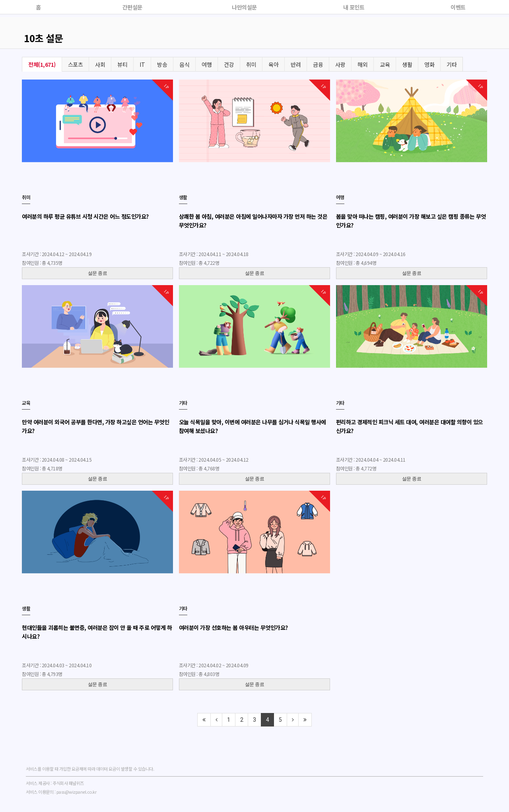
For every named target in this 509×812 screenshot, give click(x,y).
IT (142, 64)
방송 (162, 64)
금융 (318, 64)
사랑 (340, 64)
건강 (229, 64)
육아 (273, 64)
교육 (385, 64)
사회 (100, 64)
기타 (452, 64)
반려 (296, 64)
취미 (251, 64)
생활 (407, 64)
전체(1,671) (42, 64)
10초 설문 (43, 38)
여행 (207, 64)
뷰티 (122, 64)
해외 (362, 64)
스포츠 (76, 64)
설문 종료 (98, 273)
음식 (184, 64)
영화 (429, 64)
